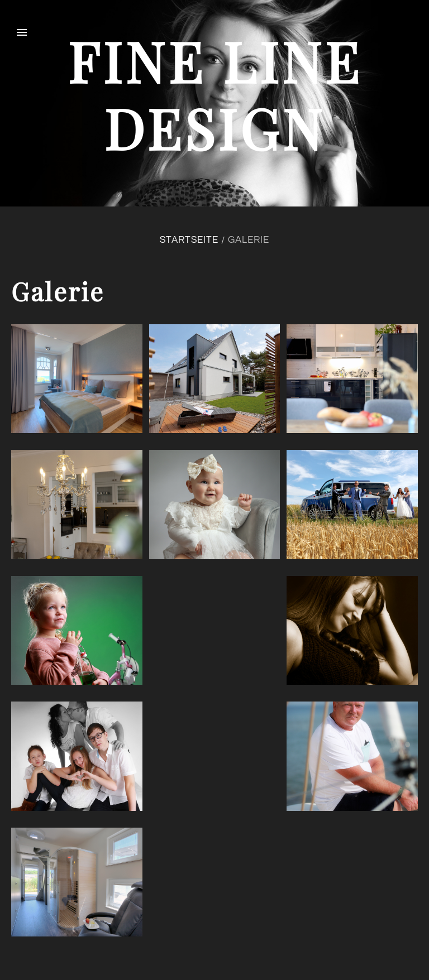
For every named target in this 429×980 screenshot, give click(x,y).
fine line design (215, 94)
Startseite (189, 240)
